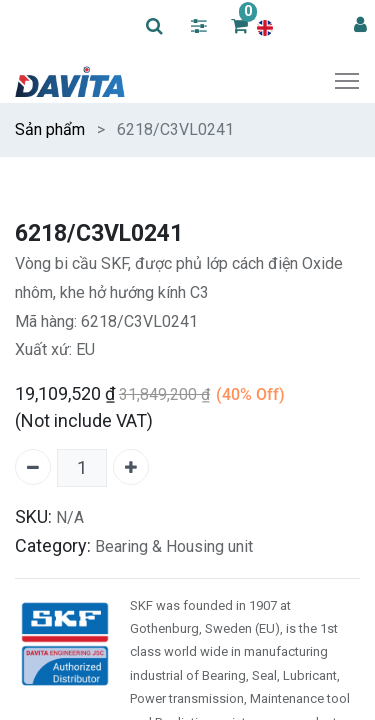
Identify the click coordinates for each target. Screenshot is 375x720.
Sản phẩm (50, 129)
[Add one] (131, 467)
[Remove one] (33, 467)
